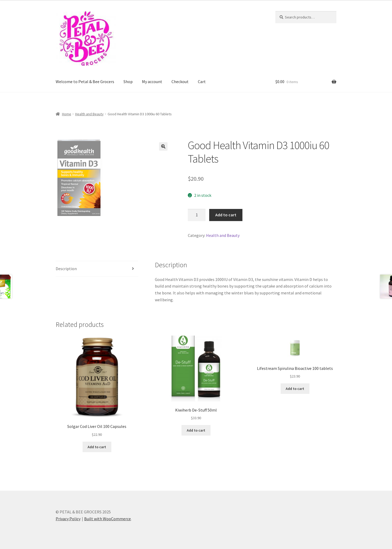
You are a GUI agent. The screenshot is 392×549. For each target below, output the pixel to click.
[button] (163, 146)
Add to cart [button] (97, 447)
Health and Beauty (89, 114)
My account (152, 82)
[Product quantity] (197, 215)
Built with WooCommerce (107, 519)
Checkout (180, 82)
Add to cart (226, 215)
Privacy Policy (68, 519)
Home (67, 114)
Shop (128, 82)
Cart (202, 82)
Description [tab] (66, 269)
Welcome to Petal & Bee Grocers (85, 82)
